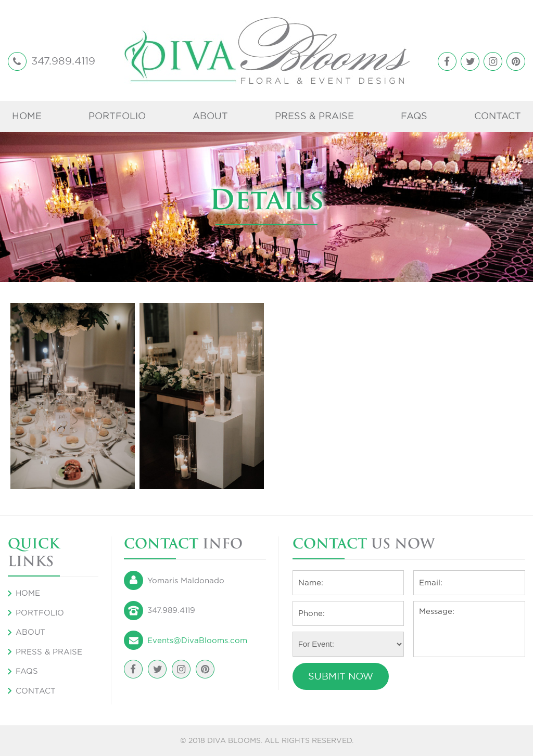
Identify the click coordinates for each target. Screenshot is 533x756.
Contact (498, 116)
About (210, 116)
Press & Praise (314, 116)
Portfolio (117, 116)
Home (27, 116)
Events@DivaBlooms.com (197, 640)
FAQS (414, 116)
